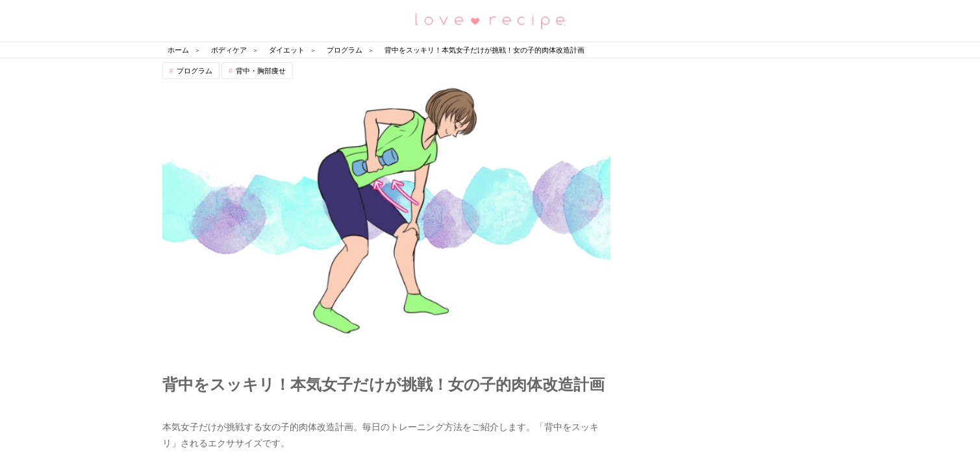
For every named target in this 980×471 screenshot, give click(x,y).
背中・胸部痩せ (261, 71)
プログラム (195, 71)
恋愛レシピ (490, 20)
